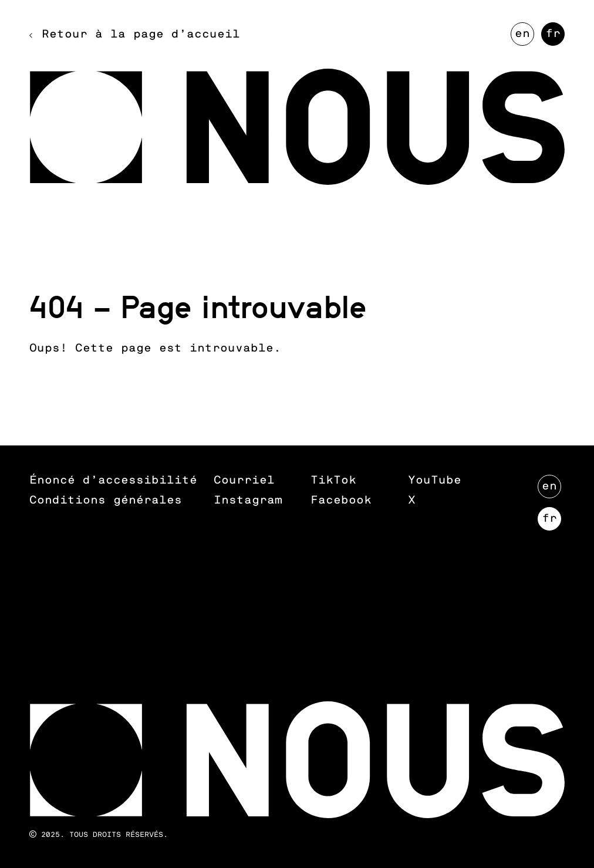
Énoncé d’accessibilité (113, 480)
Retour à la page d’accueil (141, 34)
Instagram (248, 500)
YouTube (435, 480)
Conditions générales (106, 500)
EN (524, 37)
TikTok (333, 480)
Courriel (244, 480)
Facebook (341, 500)
